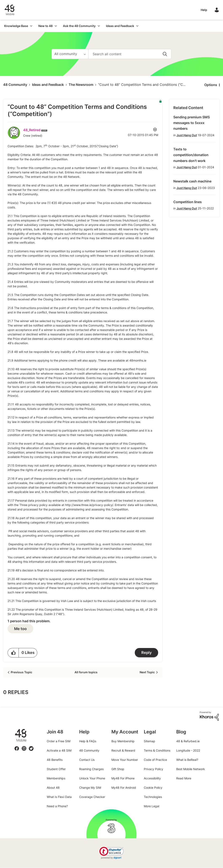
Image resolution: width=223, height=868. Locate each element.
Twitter (31, 746)
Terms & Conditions (157, 750)
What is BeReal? (187, 760)
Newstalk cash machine (192, 181)
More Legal (152, 806)
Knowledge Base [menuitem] (16, 26)
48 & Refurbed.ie (188, 741)
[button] (13, 653)
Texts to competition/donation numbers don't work (191, 155)
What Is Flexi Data (59, 797)
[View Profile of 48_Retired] (32, 130)
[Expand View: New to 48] (56, 26)
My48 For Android (124, 788)
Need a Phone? (57, 806)
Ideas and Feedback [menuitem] (120, 26)
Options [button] (211, 85)
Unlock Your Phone (92, 778)
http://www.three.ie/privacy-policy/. (89, 505)
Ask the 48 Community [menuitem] (79, 26)
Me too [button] (20, 629)
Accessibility (152, 778)
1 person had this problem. (29, 621)
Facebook (17, 746)
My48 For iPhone (123, 778)
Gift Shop (118, 769)
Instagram (24, 746)
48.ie (15, 729)
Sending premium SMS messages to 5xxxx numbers (192, 123)
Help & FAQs (88, 741)
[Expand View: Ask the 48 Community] (99, 26)
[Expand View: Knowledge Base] (31, 26)
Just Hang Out (187, 135)
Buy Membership (123, 741)
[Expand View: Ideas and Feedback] (137, 26)
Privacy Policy (154, 769)
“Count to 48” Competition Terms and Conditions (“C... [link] (142, 85)
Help (204, 10)
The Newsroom (81, 85)
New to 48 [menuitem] (45, 26)
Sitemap (150, 741)
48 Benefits (55, 760)
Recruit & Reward (123, 750)
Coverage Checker (92, 797)
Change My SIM (90, 788)
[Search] (130, 54)
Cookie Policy (153, 788)
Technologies (153, 797)
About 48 (53, 788)
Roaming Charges (91, 769)
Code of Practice (155, 760)
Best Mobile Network (191, 769)
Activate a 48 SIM (59, 750)
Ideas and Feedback (48, 85)
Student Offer (56, 769)
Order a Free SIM (59, 741)
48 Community (9, 10)
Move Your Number (125, 760)
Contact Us (87, 760)
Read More (184, 778)
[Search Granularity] (70, 54)
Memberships (56, 778)
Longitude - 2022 (188, 750)
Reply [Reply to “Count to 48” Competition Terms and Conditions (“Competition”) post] (146, 653)
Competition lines (188, 202)
